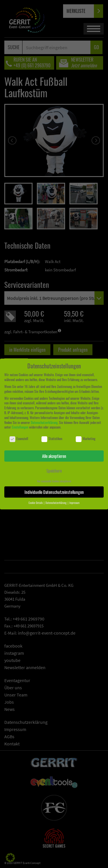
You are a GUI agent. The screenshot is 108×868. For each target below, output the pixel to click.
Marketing (86, 439)
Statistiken (52, 439)
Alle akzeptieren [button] (54, 456)
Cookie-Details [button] (36, 503)
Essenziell (19, 439)
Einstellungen (20, 427)
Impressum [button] (74, 503)
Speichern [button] (54, 471)
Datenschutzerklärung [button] (56, 503)
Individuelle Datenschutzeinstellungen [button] (54, 492)
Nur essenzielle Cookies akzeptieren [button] (54, 481)
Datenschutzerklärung (44, 422)
